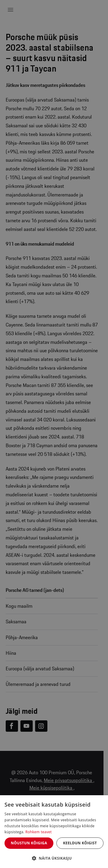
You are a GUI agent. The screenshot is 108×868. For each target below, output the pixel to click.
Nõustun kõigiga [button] (29, 843)
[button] (54, 858)
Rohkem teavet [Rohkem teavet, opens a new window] (39, 832)
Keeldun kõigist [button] (80, 843)
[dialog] (54, 832)
